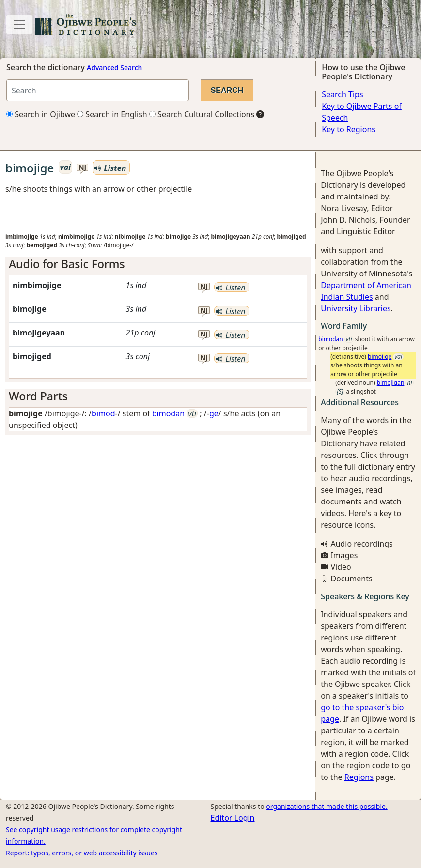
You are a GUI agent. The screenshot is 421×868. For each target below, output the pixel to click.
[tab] (158, 264)
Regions (359, 777)
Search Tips (342, 94)
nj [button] (82, 168)
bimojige (380, 357)
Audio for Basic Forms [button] (67, 264)
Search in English (112, 114)
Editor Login (233, 818)
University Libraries (356, 308)
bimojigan (391, 383)
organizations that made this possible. (327, 806)
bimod (103, 413)
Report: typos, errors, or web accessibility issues (82, 853)
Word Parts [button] (38, 396)
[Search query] (98, 90)
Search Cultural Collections (202, 114)
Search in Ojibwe (41, 114)
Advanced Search (114, 68)
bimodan (168, 413)
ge (214, 413)
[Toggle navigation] (19, 25)
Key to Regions (349, 129)
